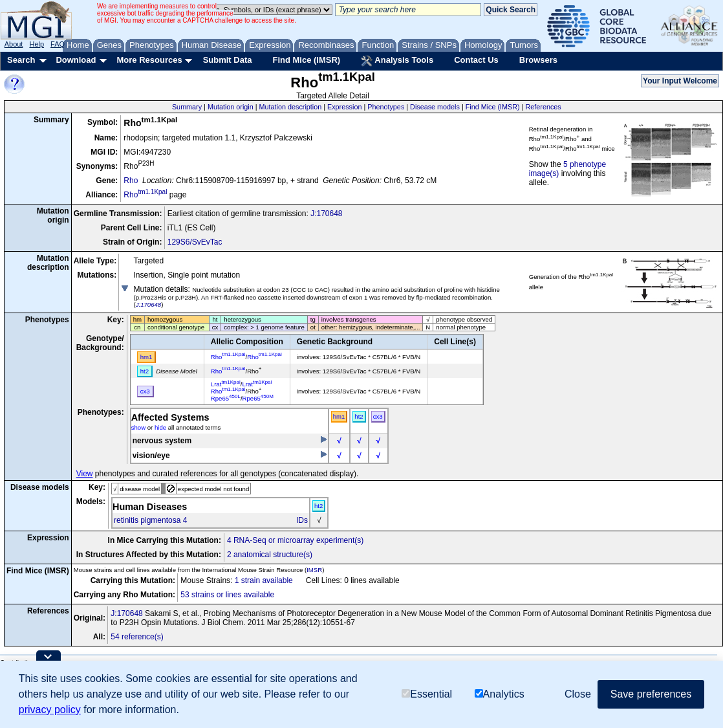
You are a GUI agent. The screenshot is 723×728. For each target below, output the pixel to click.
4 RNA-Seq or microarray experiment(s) (295, 540)
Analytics (500, 694)
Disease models (435, 107)
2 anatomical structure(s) (270, 555)
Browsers (538, 60)
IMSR (314, 570)
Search (21, 60)
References (544, 107)
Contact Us (476, 60)
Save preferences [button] (651, 694)
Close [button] (578, 694)
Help (37, 44)
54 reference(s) (137, 637)
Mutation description (291, 107)
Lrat (226, 384)
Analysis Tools (397, 61)
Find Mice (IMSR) (306, 60)
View (85, 474)
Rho (131, 181)
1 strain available (264, 580)
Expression (344, 107)
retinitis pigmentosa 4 (150, 520)
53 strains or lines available (227, 595)
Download (76, 60)
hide (160, 427)
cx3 (378, 416)
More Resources (149, 60)
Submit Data (228, 60)
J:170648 (326, 214)
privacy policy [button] (50, 710)
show (138, 427)
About (14, 44)
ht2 (359, 416)
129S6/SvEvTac (195, 242)
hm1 (339, 416)
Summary (187, 107)
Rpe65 (226, 398)
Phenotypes (386, 107)
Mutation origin (231, 107)
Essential (427, 694)
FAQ (58, 44)
